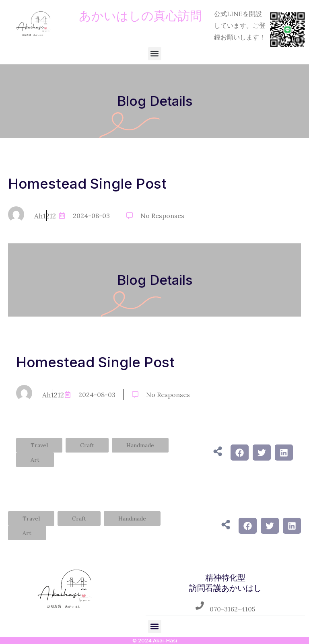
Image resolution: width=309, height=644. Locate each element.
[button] (155, 54)
